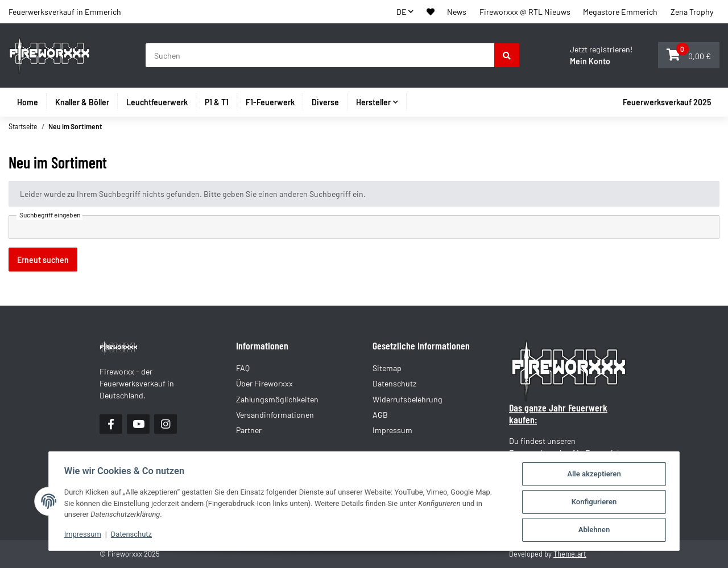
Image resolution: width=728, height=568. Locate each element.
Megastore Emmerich (620, 12)
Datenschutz (130, 535)
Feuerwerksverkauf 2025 (667, 102)
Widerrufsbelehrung (408, 399)
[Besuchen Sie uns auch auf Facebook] (111, 424)
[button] (431, 12)
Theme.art (570, 554)
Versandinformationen (275, 415)
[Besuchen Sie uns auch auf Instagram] (166, 424)
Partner (249, 430)
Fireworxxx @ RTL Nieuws (525, 12)
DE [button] (402, 12)
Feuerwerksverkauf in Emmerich (65, 12)
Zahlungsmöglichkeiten (277, 399)
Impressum (81, 535)
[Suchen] (320, 55)
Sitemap (387, 368)
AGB (380, 415)
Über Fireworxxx (264, 383)
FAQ (243, 368)
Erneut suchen (43, 260)
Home (28, 102)
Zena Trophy (692, 12)
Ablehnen (597, 530)
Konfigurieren (597, 502)
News (457, 12)
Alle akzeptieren (596, 474)
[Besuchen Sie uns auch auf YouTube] (138, 424)
